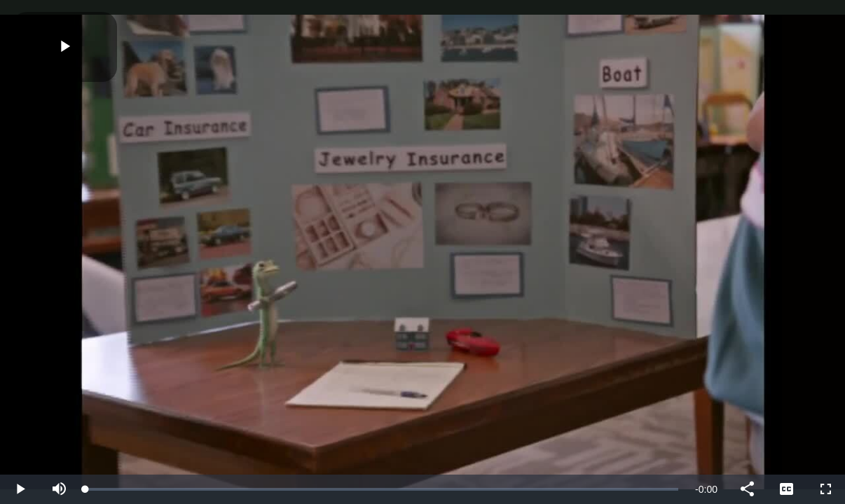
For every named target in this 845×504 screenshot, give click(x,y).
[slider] (382, 489)
